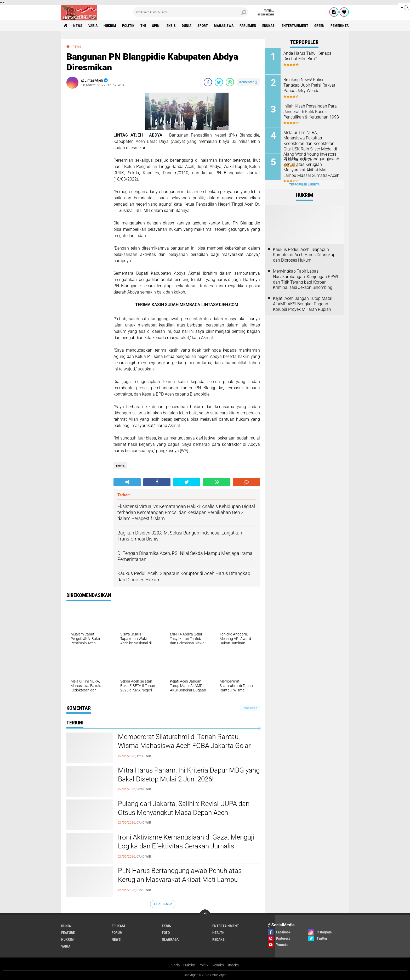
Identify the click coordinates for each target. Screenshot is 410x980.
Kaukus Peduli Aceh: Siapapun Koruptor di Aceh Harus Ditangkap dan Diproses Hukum (304, 255)
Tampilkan (250, 708)
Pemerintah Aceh (345, 26)
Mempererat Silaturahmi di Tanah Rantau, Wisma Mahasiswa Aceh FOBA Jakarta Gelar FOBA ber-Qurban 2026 (184, 746)
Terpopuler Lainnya (304, 185)
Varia (176, 965)
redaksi (219, 939)
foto (166, 933)
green (319, 26)
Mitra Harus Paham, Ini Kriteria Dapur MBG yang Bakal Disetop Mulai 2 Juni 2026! (189, 775)
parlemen (248, 26)
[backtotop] (205, 915)
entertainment (295, 26)
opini (156, 26)
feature (68, 933)
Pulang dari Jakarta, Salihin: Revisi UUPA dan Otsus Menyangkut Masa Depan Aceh (184, 808)
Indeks (233, 965)
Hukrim (189, 965)
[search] (191, 12)
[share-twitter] (219, 82)
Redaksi (218, 965)
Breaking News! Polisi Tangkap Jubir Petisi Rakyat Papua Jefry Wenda (309, 85)
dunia (187, 26)
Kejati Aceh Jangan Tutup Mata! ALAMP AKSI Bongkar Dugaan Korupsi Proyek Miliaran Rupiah (303, 304)
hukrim (110, 26)
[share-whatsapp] (230, 82)
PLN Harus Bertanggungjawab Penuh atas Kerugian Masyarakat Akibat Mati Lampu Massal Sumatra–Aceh (180, 880)
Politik (203, 965)
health (218, 933)
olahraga (170, 939)
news (78, 26)
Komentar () (248, 82)
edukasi (269, 26)
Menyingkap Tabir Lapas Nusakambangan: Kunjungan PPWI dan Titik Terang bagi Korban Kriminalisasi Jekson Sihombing (305, 279)
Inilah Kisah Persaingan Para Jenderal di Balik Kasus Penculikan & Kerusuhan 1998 (311, 112)
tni (143, 26)
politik (128, 26)
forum (117, 933)
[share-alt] (127, 482)
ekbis (171, 26)
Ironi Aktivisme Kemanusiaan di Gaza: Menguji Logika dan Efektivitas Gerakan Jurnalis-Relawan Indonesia (186, 846)
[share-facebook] (208, 82)
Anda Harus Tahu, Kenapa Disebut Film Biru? (307, 56)
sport (203, 26)
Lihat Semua (163, 904)
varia (93, 26)
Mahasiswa (224, 26)
